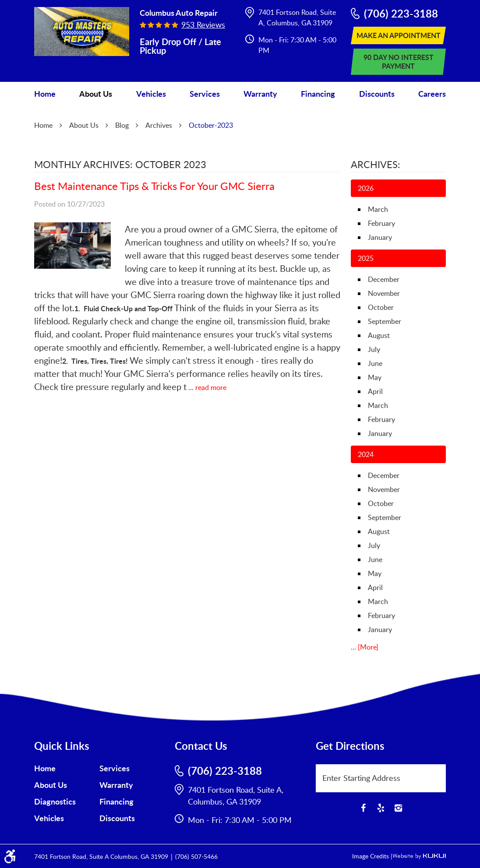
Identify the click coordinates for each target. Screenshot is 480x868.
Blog (122, 125)
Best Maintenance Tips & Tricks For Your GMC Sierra (154, 186)
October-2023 (211, 125)
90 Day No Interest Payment (399, 61)
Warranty (260, 94)
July (374, 349)
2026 (366, 188)
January (380, 237)
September (385, 321)
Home (45, 94)
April (375, 391)
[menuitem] (45, 94)
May (375, 377)
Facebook (363, 808)
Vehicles (151, 94)
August (379, 335)
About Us (96, 94)
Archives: (376, 164)
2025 (366, 258)
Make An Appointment (399, 35)
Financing (318, 94)
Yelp (381, 808)
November (384, 293)
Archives (159, 125)
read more (211, 387)
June (375, 363)
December (384, 279)
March (378, 209)
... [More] (365, 647)
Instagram (398, 808)
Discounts (377, 94)
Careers (432, 94)
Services (205, 94)
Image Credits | (372, 856)
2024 (366, 454)
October (381, 307)
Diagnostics (55, 801)
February (381, 223)
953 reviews (203, 25)
